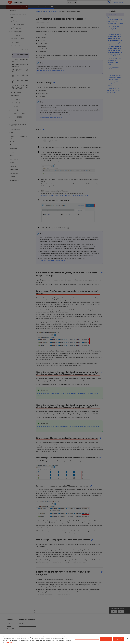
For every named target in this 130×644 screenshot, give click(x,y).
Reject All (106, 639)
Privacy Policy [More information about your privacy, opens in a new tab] (9, 642)
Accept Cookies (119, 639)
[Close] (127, 639)
